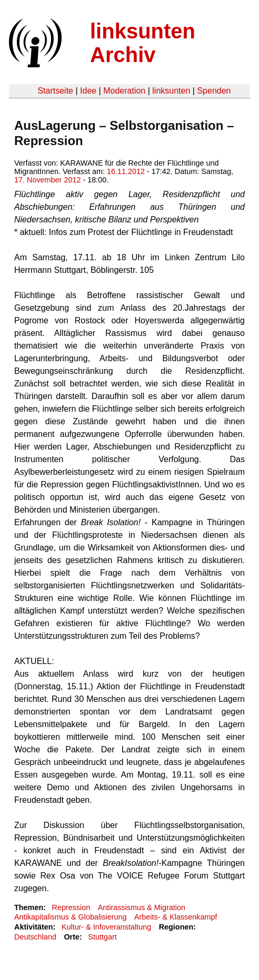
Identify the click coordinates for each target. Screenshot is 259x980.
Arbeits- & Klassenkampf (176, 917)
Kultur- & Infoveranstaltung (106, 927)
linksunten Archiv (143, 43)
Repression (71, 907)
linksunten (171, 91)
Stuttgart (102, 937)
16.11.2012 (126, 171)
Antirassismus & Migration (142, 907)
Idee (88, 91)
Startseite (55, 91)
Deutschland (35, 937)
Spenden (214, 91)
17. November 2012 (47, 180)
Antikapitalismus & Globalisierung (71, 917)
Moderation (124, 91)
